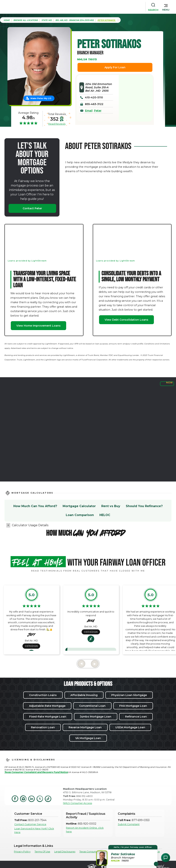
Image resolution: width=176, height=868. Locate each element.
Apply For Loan (115, 67)
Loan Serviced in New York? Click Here (34, 830)
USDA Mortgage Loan (130, 727)
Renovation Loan (43, 727)
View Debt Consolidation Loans (126, 320)
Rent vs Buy (111, 506)
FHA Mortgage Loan (133, 706)
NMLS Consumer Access (77, 803)
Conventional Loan (92, 706)
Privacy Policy (22, 852)
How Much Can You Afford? (35, 506)
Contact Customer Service (30, 824)
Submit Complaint (129, 824)
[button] (166, 7)
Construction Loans (43, 695)
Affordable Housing (84, 695)
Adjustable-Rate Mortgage (47, 706)
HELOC (105, 515)
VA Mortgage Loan (88, 738)
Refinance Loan (136, 717)
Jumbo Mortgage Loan (96, 717)
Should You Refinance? (144, 506)
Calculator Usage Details (30, 525)
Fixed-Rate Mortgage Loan (48, 717)
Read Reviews (57, 124)
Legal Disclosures (65, 852)
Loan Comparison (80, 515)
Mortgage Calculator (79, 506)
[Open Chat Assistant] (166, 858)
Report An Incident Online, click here (85, 830)
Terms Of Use (42, 852)
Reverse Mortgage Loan (85, 727)
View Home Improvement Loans (38, 326)
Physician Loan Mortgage (129, 695)
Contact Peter (32, 208)
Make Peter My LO (41, 98)
